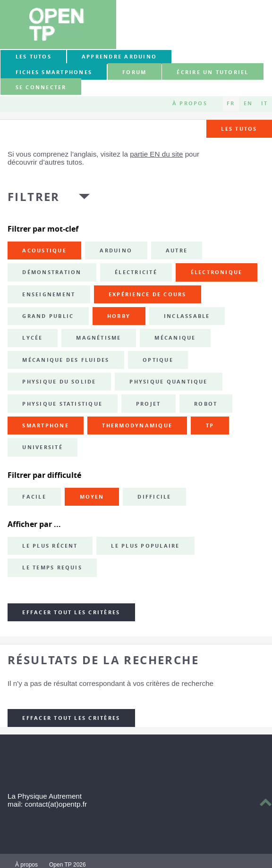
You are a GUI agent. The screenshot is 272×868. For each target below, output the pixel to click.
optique (158, 360)
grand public (48, 316)
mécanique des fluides (66, 360)
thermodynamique (137, 426)
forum (134, 72)
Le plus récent (50, 546)
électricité (136, 272)
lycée (32, 338)
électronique (217, 272)
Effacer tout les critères (71, 612)
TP (210, 426)
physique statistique (62, 404)
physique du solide (59, 382)
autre (177, 250)
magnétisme (98, 338)
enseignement (49, 294)
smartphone (45, 426)
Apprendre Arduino (119, 57)
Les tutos (34, 57)
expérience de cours (148, 294)
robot (206, 404)
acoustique (44, 250)
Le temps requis (52, 568)
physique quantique (168, 382)
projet (148, 404)
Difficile (154, 497)
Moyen (92, 497)
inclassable (187, 316)
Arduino (116, 250)
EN (248, 103)
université (42, 447)
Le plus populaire (145, 546)
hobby (119, 316)
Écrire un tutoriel (212, 72)
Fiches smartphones (54, 72)
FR (231, 103)
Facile (34, 497)
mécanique (175, 338)
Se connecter (41, 87)
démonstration (52, 272)
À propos (190, 103)
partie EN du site (156, 154)
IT (264, 103)
